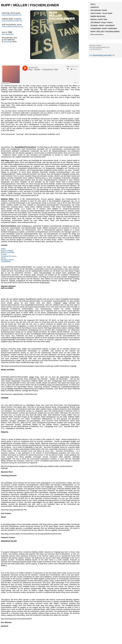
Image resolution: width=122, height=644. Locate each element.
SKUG (3, 258)
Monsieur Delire (7, 260)
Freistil (4, 254)
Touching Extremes (9, 256)
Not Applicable (8, 34)
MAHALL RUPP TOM (99, 19)
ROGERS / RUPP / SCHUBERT (103, 25)
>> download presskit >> (102, 55)
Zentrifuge (8, 42)
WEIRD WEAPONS (98, 16)
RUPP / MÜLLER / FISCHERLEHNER (105, 32)
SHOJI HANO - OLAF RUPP (101, 13)
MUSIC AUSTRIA (8, 252)
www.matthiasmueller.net (12, 21)
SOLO (93, 4)
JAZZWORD (6, 262)
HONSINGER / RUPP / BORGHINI (104, 29)
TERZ (3, 249)
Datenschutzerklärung (97, 35)
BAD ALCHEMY (7, 251)
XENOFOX (95, 7)
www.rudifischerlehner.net (12, 27)
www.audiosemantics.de (12, 15)
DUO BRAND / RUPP (99, 10)
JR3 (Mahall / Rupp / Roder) (102, 22)
